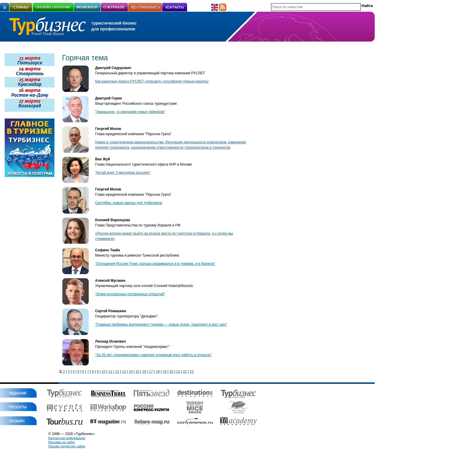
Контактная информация (67, 438)
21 (178, 372)
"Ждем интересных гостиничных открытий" (130, 294)
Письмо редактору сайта (67, 446)
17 (151, 372)
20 (171, 372)
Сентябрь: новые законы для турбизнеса (129, 203)
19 (164, 372)
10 (103, 372)
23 (192, 372)
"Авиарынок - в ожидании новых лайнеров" (130, 112)
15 (137, 372)
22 (185, 372)
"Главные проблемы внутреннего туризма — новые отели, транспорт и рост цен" (161, 324)
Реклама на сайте (62, 442)
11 (110, 372)
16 (144, 372)
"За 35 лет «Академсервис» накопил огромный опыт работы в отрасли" (153, 355)
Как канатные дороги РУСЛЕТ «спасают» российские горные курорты (152, 81)
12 (117, 372)
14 (131, 372)
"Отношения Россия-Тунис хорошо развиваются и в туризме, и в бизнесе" (155, 264)
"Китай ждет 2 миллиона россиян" (123, 173)
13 (124, 372)
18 (158, 372)
